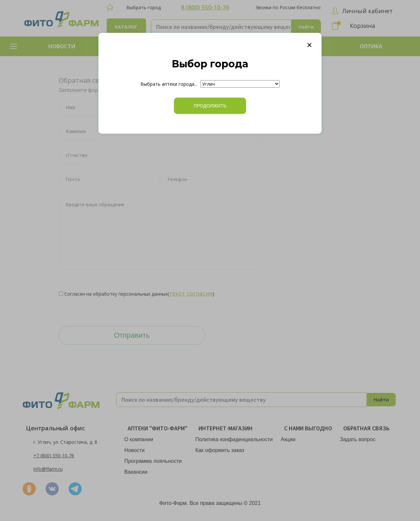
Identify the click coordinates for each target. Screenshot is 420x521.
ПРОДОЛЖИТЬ (210, 106)
